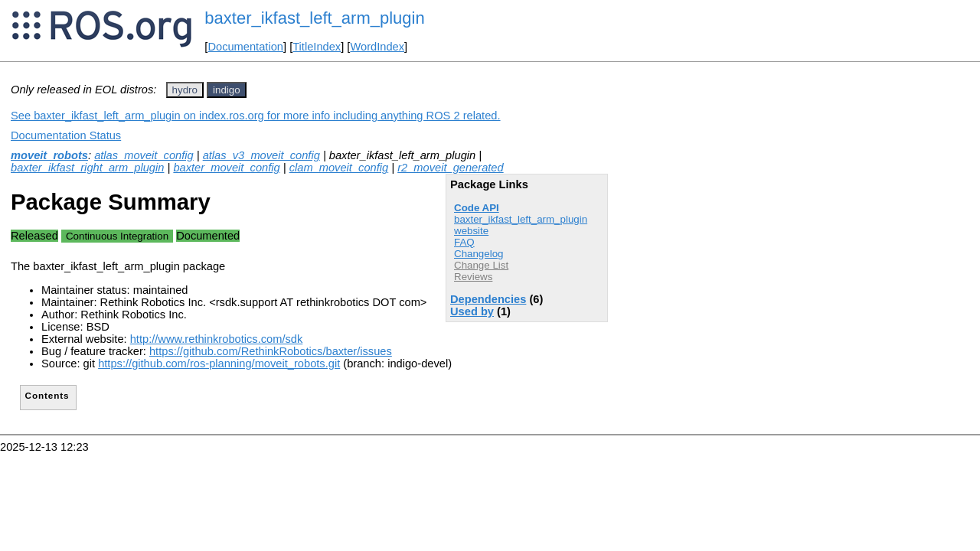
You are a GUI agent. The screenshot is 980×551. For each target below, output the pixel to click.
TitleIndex (317, 47)
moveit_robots (49, 155)
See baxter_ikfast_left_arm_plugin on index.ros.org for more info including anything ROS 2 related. (256, 116)
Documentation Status (66, 135)
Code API (477, 208)
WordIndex (377, 47)
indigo (227, 90)
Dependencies (488, 299)
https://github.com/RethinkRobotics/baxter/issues (271, 351)
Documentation (245, 47)
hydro (185, 90)
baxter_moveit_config (226, 168)
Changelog (479, 254)
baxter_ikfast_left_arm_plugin (314, 18)
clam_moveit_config (339, 168)
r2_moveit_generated (451, 168)
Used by (472, 311)
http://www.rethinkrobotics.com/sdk (217, 339)
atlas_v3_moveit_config (261, 155)
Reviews (473, 277)
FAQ (464, 242)
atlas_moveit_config (144, 155)
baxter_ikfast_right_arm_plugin (87, 168)
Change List (481, 265)
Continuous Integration (117, 236)
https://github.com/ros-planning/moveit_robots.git (219, 364)
